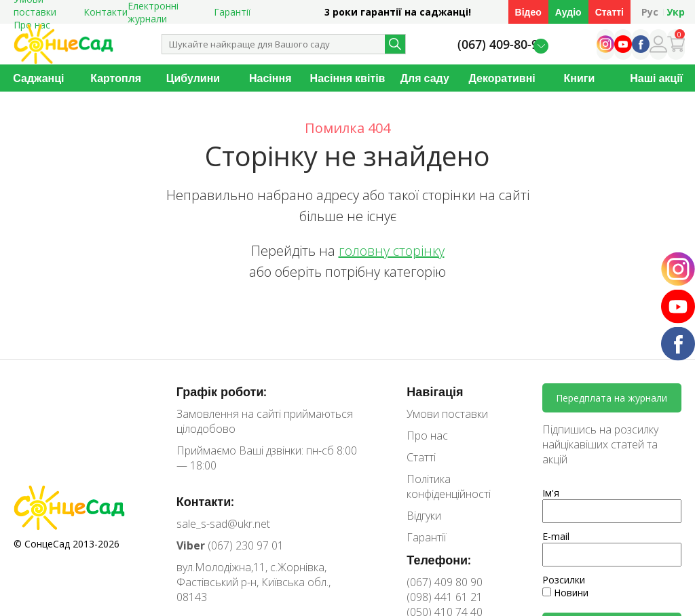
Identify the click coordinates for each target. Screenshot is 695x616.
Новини (565, 593)
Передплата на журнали (612, 398)
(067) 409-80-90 (501, 44)
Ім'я (551, 493)
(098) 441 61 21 (445, 597)
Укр (676, 12)
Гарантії (232, 12)
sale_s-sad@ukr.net (223, 524)
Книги (579, 78)
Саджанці (38, 78)
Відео (528, 12)
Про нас (427, 436)
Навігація (435, 391)
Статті (609, 12)
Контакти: (206, 501)
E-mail (556, 536)
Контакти (106, 12)
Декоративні (502, 78)
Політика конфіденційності (449, 486)
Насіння (270, 78)
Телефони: (439, 560)
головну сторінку (392, 251)
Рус (650, 12)
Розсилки (564, 580)
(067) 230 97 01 (230, 545)
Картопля (116, 78)
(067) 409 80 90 (445, 582)
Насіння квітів (348, 78)
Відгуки (424, 516)
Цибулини (193, 78)
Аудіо (568, 12)
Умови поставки (447, 414)
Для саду (425, 78)
